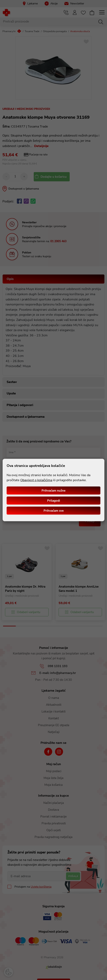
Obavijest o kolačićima (36, 480)
